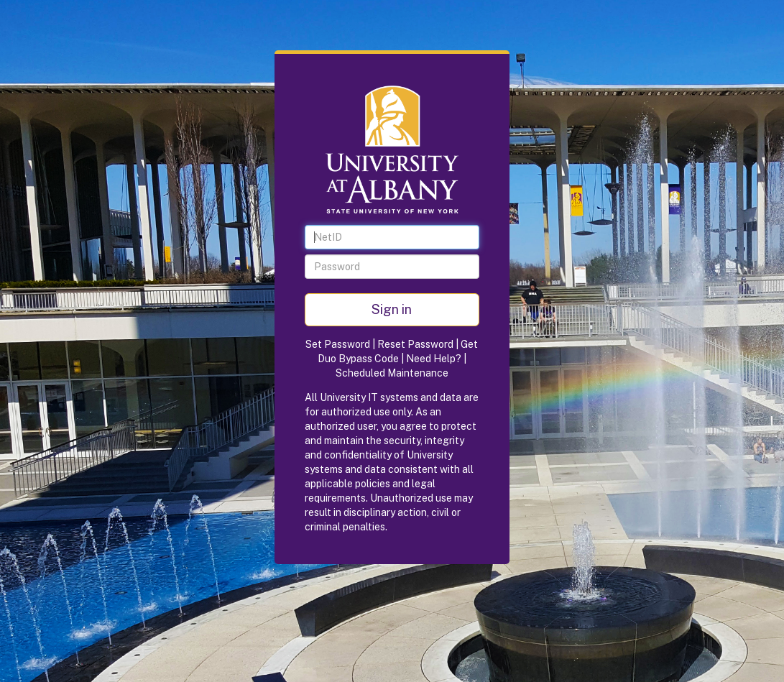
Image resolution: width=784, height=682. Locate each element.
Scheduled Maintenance (392, 373)
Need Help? (434, 359)
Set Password (338, 344)
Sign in (392, 309)
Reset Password (415, 344)
